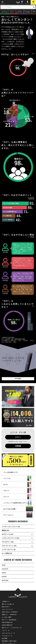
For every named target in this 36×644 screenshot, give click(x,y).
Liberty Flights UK (7, 622)
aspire (4, 573)
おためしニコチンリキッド (20, 12)
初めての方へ (6, 607)
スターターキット (12, 12)
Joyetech (5, 569)
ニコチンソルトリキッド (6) (11, 527)
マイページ (27, 2)
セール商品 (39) (7, 553)
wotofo (4, 576)
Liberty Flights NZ (7, 625)
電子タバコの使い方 (8, 604)
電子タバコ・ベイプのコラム (12, 628)
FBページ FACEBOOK (9, 620)
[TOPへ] (18, 589)
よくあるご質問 (7, 617)
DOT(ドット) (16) (18, 534)
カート (22, 2)
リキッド (6, 630)
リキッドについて (7, 609)
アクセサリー (7, 636)
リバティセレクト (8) (9, 549)
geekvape (5, 580)
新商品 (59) (5, 530)
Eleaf (4, 565)
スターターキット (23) (18, 546)
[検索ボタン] (34, 7)
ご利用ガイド (6, 601)
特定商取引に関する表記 (9, 641)
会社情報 (5, 638)
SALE (34, 11)
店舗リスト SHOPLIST (9, 615)
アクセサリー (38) (18, 542)
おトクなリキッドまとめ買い (28, 12)
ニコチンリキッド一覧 (4, 12)
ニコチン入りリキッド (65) (18, 538)
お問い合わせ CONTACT (10, 612)
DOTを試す (18, 379)
